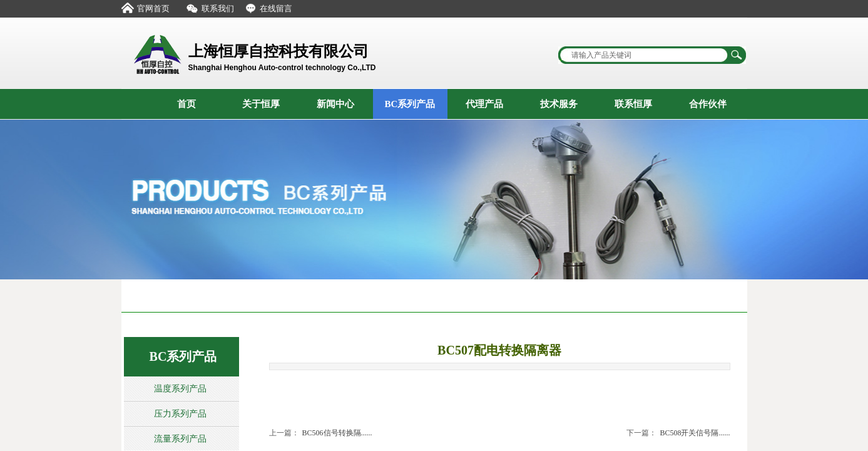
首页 (186, 104)
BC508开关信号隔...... (678, 433)
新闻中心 (335, 104)
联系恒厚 (633, 104)
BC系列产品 (410, 104)
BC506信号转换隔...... (321, 433)
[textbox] (644, 55)
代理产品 (484, 104)
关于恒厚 (261, 104)
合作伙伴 (708, 104)
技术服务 (559, 104)
